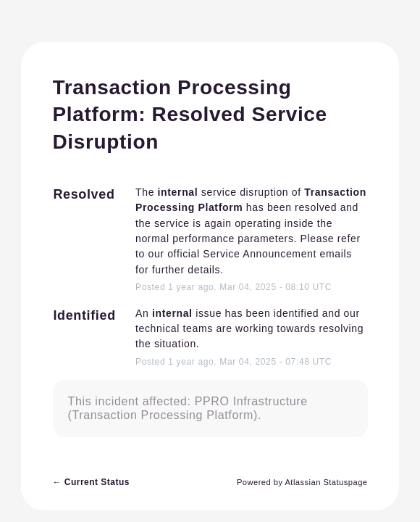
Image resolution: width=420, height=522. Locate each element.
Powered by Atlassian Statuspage (302, 482)
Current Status (91, 482)
